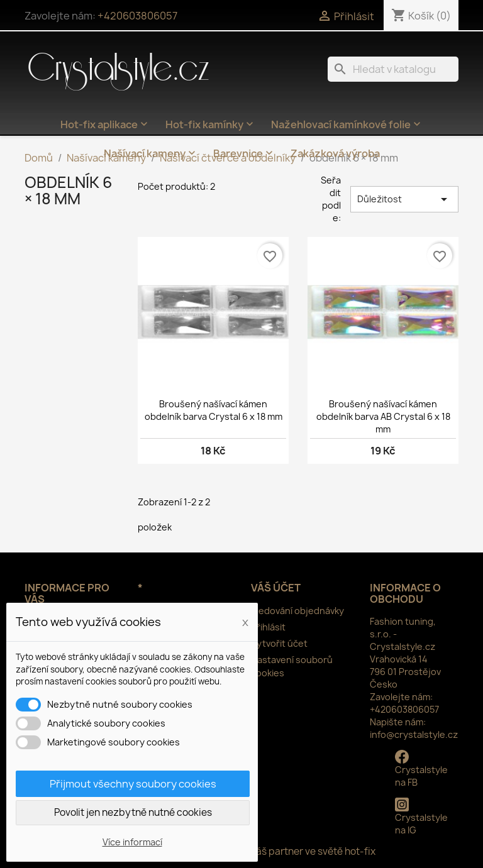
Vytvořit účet (279, 643)
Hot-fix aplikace (105, 124)
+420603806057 (137, 16)
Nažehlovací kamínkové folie (347, 124)
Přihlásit (268, 627)
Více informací (132, 842)
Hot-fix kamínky (211, 124)
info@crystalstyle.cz (414, 734)
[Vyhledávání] (393, 69)
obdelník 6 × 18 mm (69, 190)
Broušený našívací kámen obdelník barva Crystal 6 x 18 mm (214, 410)
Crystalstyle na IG (421, 817)
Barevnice (244, 153)
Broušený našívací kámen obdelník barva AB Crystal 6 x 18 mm (383, 416)
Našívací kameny (151, 153)
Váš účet (276, 588)
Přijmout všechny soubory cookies (133, 784)
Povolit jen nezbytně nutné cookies (133, 812)
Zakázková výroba (335, 153)
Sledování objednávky (297, 611)
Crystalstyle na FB (421, 769)
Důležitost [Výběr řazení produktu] (405, 199)
